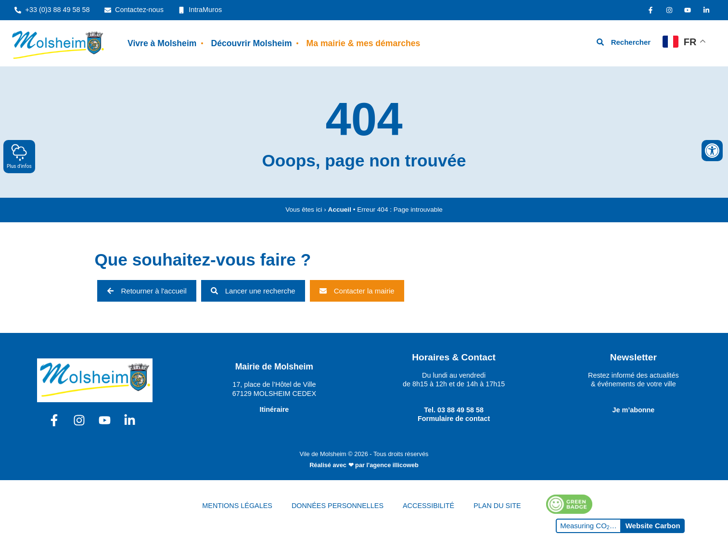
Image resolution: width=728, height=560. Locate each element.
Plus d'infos (19, 156)
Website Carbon (653, 526)
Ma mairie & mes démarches (364, 43)
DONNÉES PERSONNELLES (338, 506)
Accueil (340, 210)
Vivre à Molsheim (162, 43)
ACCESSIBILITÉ (428, 506)
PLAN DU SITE (497, 506)
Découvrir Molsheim (251, 43)
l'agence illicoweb (393, 465)
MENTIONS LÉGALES (237, 506)
